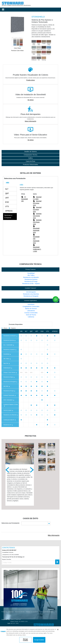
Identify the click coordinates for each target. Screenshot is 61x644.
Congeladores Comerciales (31, 306)
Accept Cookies (39, 640)
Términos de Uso (20, 612)
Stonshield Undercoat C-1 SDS (37, 249)
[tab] (10, 183)
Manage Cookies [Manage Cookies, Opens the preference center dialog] (25, 640)
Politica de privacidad (7, 612)
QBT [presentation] (7, 193)
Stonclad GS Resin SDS (37, 209)
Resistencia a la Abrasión (31, 277)
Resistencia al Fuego (31, 281)
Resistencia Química (31, 279)
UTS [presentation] (7, 206)
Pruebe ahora (30, 80)
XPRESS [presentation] (9, 211)
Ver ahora (30, 100)
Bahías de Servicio (31, 309)
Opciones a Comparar (8, 216)
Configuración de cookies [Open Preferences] (46, 612)
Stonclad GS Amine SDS (37, 203)
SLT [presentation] (7, 189)
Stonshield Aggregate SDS (36, 230)
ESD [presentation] (7, 202)
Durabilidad (31, 273)
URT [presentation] (7, 198)
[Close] (58, 630)
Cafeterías (31, 317)
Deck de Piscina (31, 315)
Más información (54, 535)
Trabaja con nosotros (32, 612)
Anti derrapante (31, 292)
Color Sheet (17, 48)
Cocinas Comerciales (31, 313)
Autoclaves (31, 304)
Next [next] (32, 470)
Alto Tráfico (31, 275)
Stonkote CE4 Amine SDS (37, 216)
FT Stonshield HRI (24, 199)
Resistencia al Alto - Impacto (31, 284)
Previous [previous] (8, 470)
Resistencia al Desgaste (31, 296)
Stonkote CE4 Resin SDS (37, 222)
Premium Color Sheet (17, 51)
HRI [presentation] (7, 183)
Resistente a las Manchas (31, 294)
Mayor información (30, 121)
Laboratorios (31, 311)
